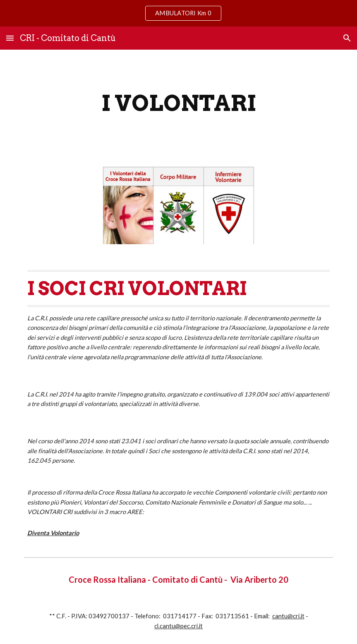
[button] (10, 38)
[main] (179, 103)
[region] (178, 13)
